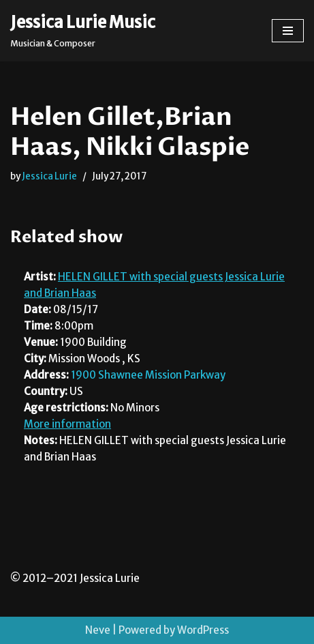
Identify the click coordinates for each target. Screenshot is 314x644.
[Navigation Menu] (288, 31)
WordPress (203, 630)
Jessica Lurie (49, 176)
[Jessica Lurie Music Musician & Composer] (83, 31)
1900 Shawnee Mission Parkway (148, 375)
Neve (98, 630)
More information (67, 424)
